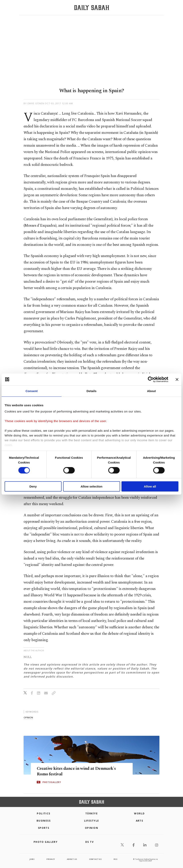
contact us (95, 859)
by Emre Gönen (34, 103)
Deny (33, 486)
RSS (115, 859)
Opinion (91, 828)
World (139, 813)
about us (72, 859)
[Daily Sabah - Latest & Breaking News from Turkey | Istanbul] (92, 8)
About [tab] (151, 391)
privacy (51, 859)
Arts (140, 821)
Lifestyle (92, 821)
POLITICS (44, 813)
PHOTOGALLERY (52, 782)
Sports (44, 828)
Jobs (32, 859)
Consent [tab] (32, 391)
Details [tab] (91, 391)
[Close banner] (177, 379)
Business (44, 821)
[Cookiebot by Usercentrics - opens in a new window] (151, 379)
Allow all (150, 486)
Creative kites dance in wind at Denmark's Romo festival (70, 771)
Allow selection (91, 486)
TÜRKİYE (91, 813)
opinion (28, 717)
